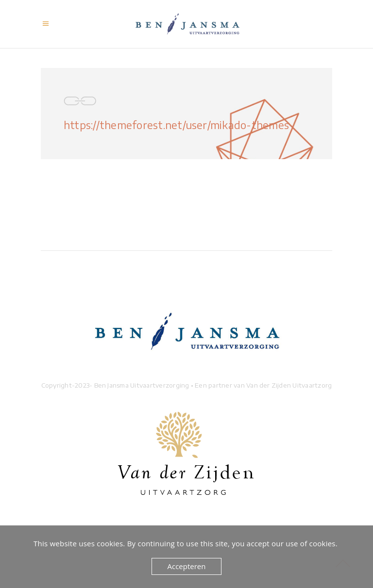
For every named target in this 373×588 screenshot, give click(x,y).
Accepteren (187, 566)
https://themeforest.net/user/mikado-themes (176, 125)
